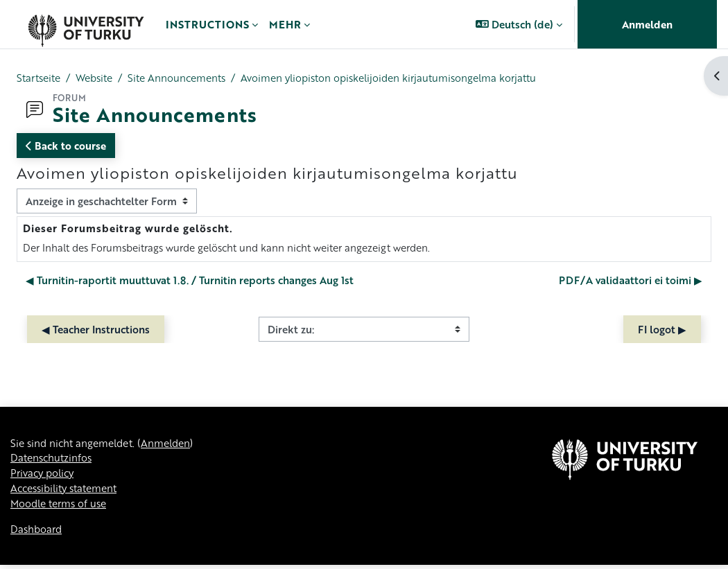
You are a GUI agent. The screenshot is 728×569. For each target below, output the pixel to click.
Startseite (40, 78)
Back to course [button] (66, 146)
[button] (519, 24)
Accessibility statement (67, 491)
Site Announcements (185, 78)
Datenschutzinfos (52, 460)
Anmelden (647, 24)
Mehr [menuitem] (285, 24)
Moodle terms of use (61, 507)
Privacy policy (44, 475)
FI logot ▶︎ (662, 330)
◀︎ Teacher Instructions (96, 330)
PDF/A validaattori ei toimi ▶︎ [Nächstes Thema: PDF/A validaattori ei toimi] (631, 281)
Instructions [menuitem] (207, 24)
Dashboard (37, 534)
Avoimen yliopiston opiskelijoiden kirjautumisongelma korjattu (404, 78)
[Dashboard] (86, 24)
